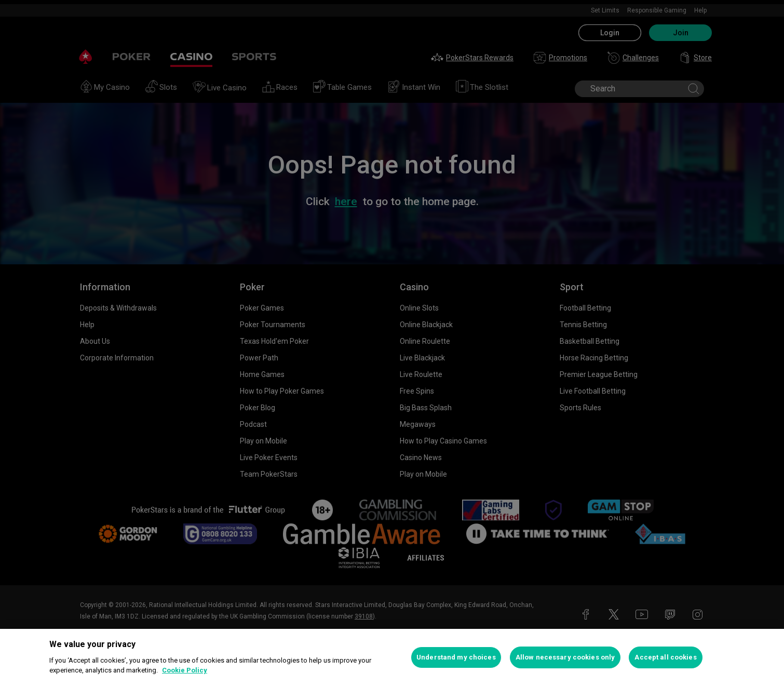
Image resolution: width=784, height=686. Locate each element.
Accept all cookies (665, 657)
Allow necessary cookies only (565, 657)
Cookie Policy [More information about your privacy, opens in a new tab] (185, 670)
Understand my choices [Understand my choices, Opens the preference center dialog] (456, 657)
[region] (392, 657)
